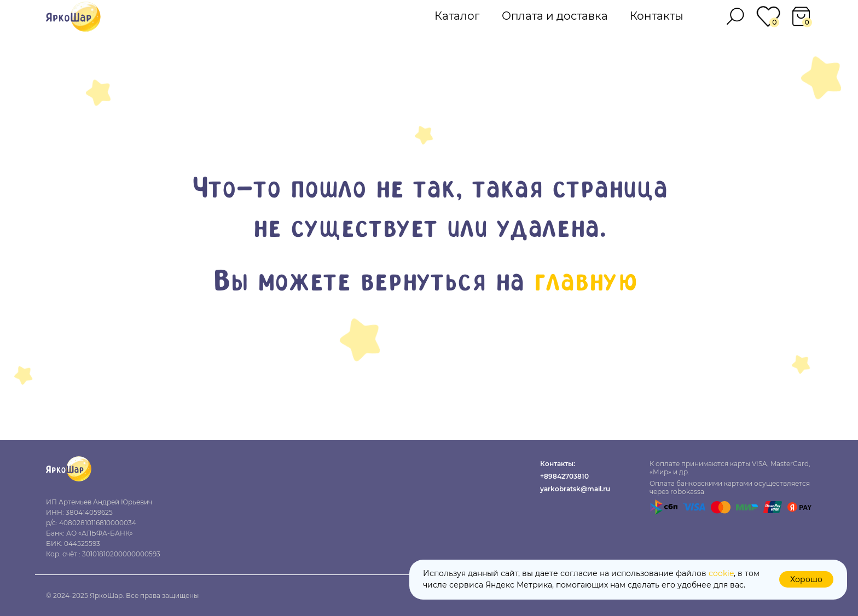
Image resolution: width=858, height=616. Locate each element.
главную (585, 283)
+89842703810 (564, 476)
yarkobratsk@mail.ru (575, 489)
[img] (73, 17)
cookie (721, 573)
